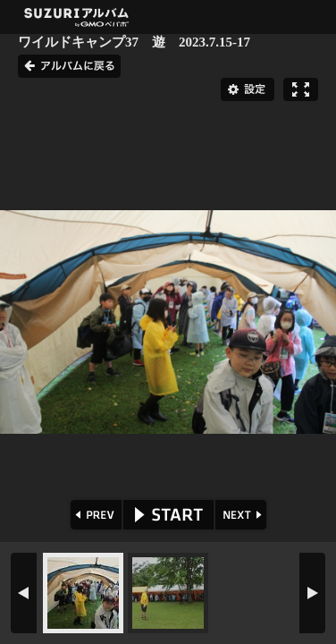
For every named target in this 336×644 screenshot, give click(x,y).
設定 (248, 89)
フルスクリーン (301, 89)
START (168, 515)
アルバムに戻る (69, 66)
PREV (94, 515)
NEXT (243, 515)
